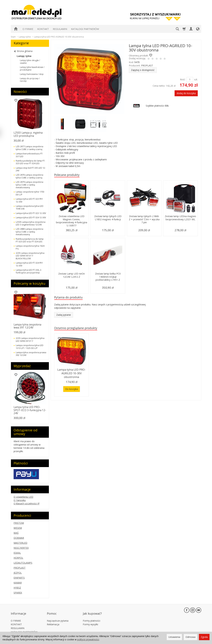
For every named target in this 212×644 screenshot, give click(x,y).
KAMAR (18, 583)
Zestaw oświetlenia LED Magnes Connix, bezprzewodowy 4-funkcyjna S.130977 (72, 221)
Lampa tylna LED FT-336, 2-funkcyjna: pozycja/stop (29, 271)
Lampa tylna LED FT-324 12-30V (31, 217)
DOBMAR (19, 538)
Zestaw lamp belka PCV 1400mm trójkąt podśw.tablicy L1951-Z (108, 277)
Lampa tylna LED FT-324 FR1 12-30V (29, 264)
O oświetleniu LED (23, 497)
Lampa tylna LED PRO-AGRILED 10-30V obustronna (72, 374)
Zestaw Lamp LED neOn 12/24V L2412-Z (71, 276)
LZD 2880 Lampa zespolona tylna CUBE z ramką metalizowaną (29, 232)
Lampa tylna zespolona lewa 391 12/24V (27, 326)
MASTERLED (20, 543)
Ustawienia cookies (21, 631)
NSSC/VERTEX (21, 548)
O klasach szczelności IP (27, 503)
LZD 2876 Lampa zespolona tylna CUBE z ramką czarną (29, 176)
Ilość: (183, 79)
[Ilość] (190, 80)
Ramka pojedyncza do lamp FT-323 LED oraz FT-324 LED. (30, 240)
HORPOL (18, 558)
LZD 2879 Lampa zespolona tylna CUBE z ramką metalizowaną (29, 185)
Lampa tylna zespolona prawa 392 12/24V (31, 354)
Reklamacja (53, 620)
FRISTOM (19, 523)
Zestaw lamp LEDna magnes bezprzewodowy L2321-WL (180, 220)
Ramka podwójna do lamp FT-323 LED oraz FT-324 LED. (30, 162)
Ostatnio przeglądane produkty (78, 329)
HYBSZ (17, 588)
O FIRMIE (28, 29)
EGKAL (17, 553)
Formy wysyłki (90, 620)
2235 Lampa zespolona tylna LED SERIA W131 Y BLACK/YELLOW (30, 256)
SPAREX (18, 593)
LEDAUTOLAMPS (23, 563)
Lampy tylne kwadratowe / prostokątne (32, 68)
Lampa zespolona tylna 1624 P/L (30, 247)
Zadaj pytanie (64, 316)
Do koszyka (72, 389)
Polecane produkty (68, 175)
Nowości (20, 92)
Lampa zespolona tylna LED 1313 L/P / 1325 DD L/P (30, 347)
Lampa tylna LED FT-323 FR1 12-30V (29, 200)
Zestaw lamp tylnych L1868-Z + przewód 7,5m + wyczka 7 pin (144, 220)
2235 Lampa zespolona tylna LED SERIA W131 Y (30, 339)
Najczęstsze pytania (58, 616)
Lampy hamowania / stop (32, 74)
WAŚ (16, 533)
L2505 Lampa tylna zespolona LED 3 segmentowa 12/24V (31, 223)
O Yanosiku (20, 500)
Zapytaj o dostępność (143, 70)
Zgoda (204, 637)
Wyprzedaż (22, 366)
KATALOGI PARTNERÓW (85, 29)
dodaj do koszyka (186, 93)
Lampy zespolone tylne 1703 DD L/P (30, 193)
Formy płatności (92, 616)
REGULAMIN (60, 29)
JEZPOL (18, 573)
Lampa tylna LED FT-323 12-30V (31, 213)
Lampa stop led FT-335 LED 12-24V (31, 169)
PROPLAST (147, 65)
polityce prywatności (88, 639)
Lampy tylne (24, 56)
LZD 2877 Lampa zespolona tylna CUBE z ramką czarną (29, 148)
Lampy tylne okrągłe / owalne (30, 62)
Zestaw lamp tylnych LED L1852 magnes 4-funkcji (108, 218)
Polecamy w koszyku (29, 283)
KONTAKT (43, 29)
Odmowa (190, 637)
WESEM (18, 528)
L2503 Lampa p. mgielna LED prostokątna (28, 134)
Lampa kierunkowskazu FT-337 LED (29, 155)
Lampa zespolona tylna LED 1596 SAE (30, 207)
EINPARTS (19, 578)
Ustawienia (174, 637)
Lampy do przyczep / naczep (30, 80)
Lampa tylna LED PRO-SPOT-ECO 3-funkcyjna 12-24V (30, 410)
